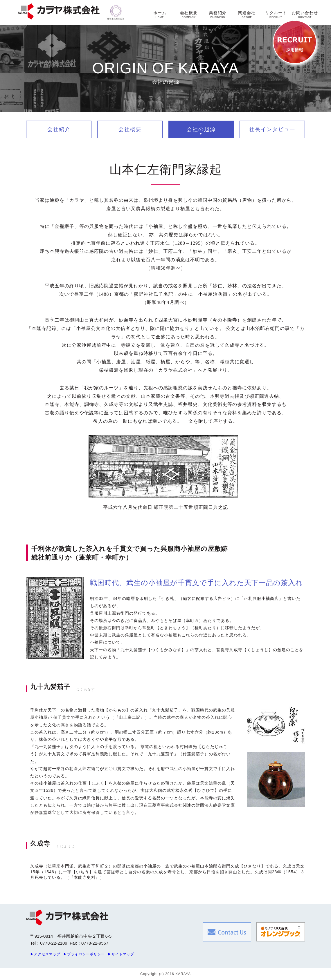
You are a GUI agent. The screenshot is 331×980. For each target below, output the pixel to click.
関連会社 (247, 14)
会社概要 (189, 14)
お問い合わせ (305, 14)
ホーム (160, 14)
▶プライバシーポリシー (84, 954)
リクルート (276, 14)
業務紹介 (218, 14)
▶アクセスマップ (45, 954)
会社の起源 (201, 129)
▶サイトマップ (121, 954)
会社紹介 (59, 129)
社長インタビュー (272, 129)
